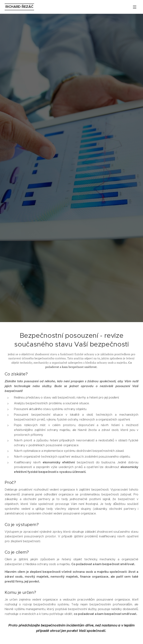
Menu (135, 7)
